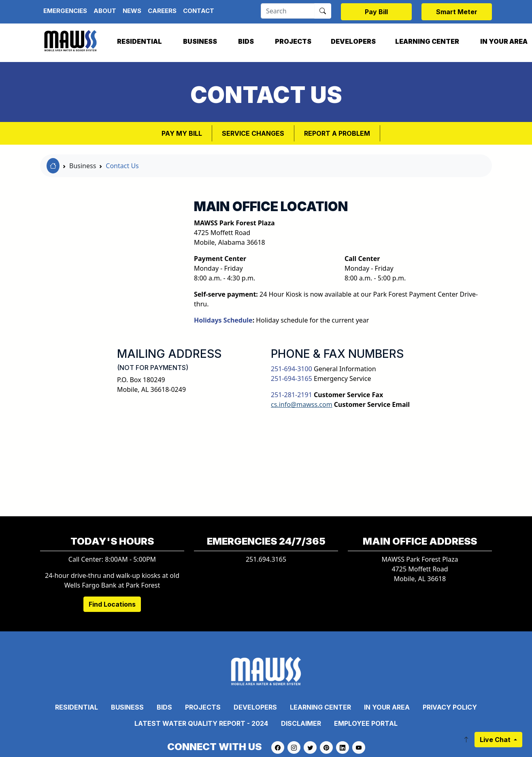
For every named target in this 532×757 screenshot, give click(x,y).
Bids (246, 41)
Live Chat (496, 740)
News (132, 11)
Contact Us (122, 166)
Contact (199, 11)
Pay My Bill (182, 133)
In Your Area (387, 707)
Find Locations (112, 604)
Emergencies (65, 11)
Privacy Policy (450, 707)
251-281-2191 (292, 395)
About (105, 11)
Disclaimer (301, 723)
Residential (139, 41)
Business (200, 41)
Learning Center (427, 41)
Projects (293, 41)
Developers (353, 41)
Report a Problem (337, 133)
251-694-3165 (292, 378)
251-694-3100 (292, 369)
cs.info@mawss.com (302, 404)
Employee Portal (366, 723)
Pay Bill (376, 12)
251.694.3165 (266, 559)
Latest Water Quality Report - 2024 (201, 723)
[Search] (288, 11)
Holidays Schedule (223, 320)
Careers (162, 11)
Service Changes (253, 133)
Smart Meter (457, 12)
